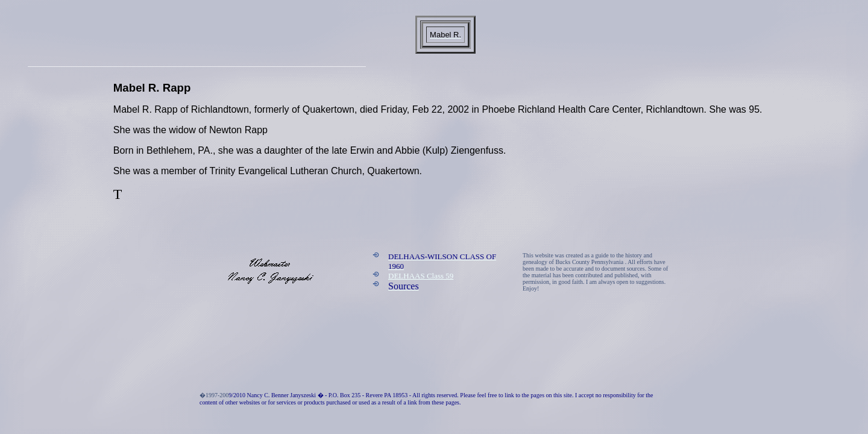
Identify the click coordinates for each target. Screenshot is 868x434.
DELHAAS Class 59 (421, 276)
